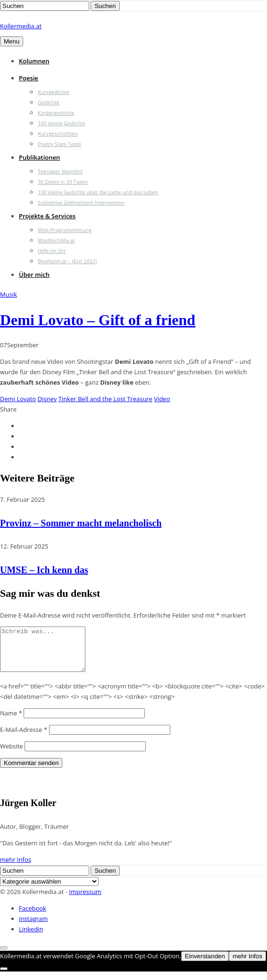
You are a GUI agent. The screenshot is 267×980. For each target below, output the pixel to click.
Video (162, 399)
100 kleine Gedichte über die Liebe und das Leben (98, 192)
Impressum (85, 900)
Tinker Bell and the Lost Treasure (105, 399)
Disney (47, 399)
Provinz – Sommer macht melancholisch (81, 523)
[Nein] (4, 977)
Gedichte (49, 102)
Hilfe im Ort (52, 251)
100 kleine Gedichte (62, 123)
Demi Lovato (18, 399)
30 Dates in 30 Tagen (63, 182)
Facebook (33, 917)
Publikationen (39, 157)
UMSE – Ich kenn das (44, 570)
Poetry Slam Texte (59, 144)
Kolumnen (34, 61)
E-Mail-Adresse (24, 738)
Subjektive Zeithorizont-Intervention (81, 202)
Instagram (33, 927)
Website (12, 755)
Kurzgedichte (54, 92)
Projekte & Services (47, 216)
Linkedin (31, 937)
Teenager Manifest (60, 171)
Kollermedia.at (21, 26)
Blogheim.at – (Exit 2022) (67, 261)
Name (11, 722)
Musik (8, 294)
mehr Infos (16, 868)
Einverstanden (205, 965)
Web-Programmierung (65, 230)
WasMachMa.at (56, 240)
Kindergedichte (56, 113)
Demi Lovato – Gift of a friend (98, 320)
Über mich (34, 275)
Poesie (29, 78)
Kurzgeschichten (58, 133)
